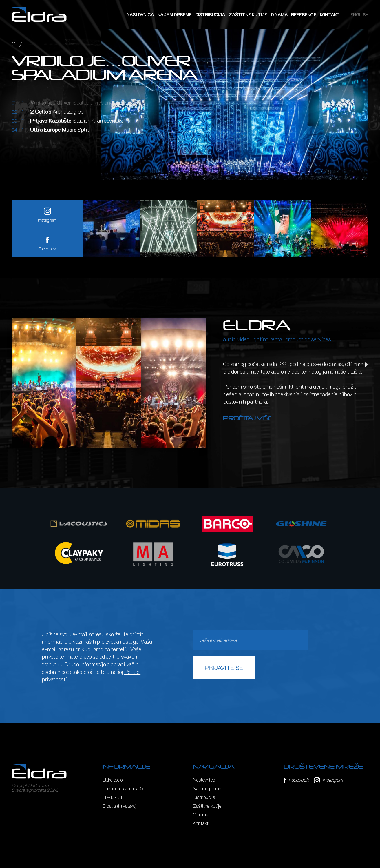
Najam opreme (174, 14)
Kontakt (330, 14)
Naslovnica (140, 14)
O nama (279, 14)
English (359, 14)
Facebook (296, 780)
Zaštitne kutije (248, 14)
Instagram (328, 780)
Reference (304, 14)
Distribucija (210, 14)
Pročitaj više (248, 418)
